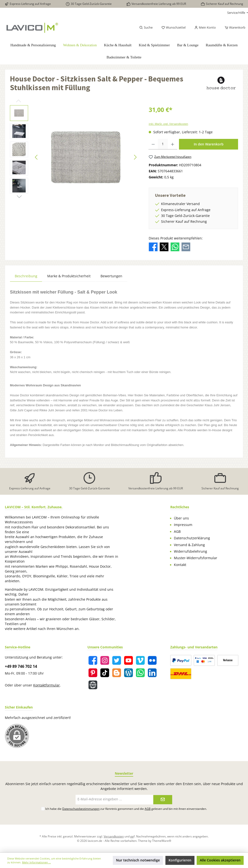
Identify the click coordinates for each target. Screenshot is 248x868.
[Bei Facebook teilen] (153, 247)
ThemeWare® (162, 841)
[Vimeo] (140, 660)
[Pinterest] (93, 673)
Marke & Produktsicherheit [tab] (69, 276)
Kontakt (180, 565)
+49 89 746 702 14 (21, 666)
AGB (177, 532)
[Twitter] (117, 660)
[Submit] (163, 800)
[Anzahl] (163, 144)
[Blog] (128, 673)
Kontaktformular (46, 685)
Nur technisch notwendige (138, 860)
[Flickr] (152, 660)
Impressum (183, 525)
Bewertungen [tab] (111, 276)
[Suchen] (146, 28)
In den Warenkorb (209, 144)
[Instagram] (105, 660)
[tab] (26, 276)
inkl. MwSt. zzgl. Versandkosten (168, 124)
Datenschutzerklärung (192, 538)
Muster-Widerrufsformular (196, 558)
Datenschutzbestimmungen (81, 809)
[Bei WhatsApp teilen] (175, 247)
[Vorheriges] (37, 157)
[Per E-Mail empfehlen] (186, 247)
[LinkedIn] (152, 673)
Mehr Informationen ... (36, 862)
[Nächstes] (135, 157)
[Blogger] (117, 673)
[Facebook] (93, 660)
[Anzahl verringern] (153, 144)
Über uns (181, 518)
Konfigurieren (180, 860)
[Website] (93, 685)
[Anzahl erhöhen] (173, 144)
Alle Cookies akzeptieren (220, 860)
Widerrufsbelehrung (190, 551)
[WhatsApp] (140, 673)
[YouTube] (128, 660)
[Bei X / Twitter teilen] (164, 247)
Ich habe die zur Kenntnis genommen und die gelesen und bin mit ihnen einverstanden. (126, 809)
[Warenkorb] (233, 28)
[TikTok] (105, 673)
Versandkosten (114, 836)
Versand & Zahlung (189, 545)
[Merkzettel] (173, 28)
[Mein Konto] (205, 28)
